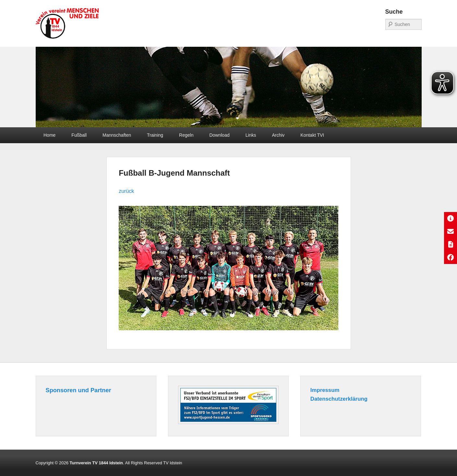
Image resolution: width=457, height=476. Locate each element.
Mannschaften (117, 135)
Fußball (79, 135)
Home (49, 135)
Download (219, 135)
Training (155, 135)
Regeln (186, 135)
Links (251, 135)
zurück (126, 191)
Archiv (278, 135)
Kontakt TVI (312, 135)
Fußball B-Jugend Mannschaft (174, 173)
